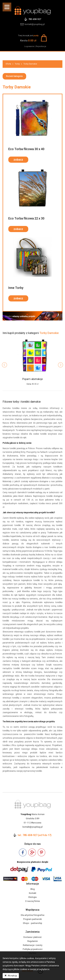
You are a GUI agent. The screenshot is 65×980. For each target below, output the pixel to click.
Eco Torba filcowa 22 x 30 (26, 218)
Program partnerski (32, 919)
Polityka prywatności (33, 949)
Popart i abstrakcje (33, 379)
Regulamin (33, 941)
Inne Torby (16, 288)
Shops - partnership (32, 923)
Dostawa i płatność (32, 937)
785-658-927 (35, 19)
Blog (33, 889)
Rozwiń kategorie (14, 76)
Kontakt (33, 893)
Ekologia (32, 897)
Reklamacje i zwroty (33, 945)
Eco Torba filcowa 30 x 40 (26, 149)
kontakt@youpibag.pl (35, 24)
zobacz (18, 160)
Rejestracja (41, 46)
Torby (17, 64)
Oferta (8, 64)
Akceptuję (11, 976)
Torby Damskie (30, 64)
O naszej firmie (32, 901)
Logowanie (29, 46)
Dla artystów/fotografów (33, 915)
